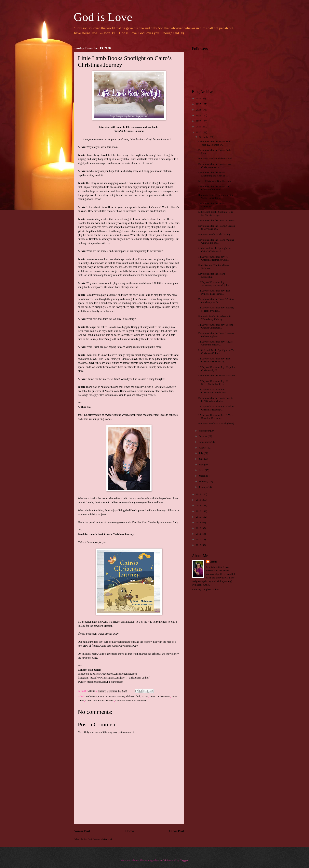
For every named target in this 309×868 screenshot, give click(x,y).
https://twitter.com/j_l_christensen (105, 682)
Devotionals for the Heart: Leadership (212, 275)
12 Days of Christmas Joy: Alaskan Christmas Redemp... (216, 408)
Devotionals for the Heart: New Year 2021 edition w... (214, 143)
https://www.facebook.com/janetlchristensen (113, 674)
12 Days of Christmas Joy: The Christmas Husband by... (214, 360)
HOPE (145, 696)
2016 (199, 511)
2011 (199, 539)
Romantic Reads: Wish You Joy (214, 234)
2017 (199, 506)
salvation (120, 701)
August (203, 448)
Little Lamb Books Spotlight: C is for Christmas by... (215, 213)
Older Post (176, 831)
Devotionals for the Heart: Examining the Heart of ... (213, 174)
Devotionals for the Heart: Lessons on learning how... (216, 335)
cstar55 (162, 860)
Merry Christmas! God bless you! (215, 181)
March (202, 476)
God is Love (103, 17)
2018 (199, 500)
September (205, 442)
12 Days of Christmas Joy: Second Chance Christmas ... (216, 326)
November (205, 431)
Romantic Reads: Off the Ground (215, 159)
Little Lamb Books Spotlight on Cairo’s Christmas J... (214, 250)
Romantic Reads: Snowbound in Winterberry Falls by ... (215, 318)
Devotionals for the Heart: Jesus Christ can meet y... (215, 166)
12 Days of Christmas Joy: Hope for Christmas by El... (217, 369)
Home (129, 831)
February (204, 482)
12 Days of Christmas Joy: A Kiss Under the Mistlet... (215, 343)
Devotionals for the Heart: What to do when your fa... (216, 301)
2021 (199, 127)
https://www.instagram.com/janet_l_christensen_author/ (120, 678)
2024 (199, 110)
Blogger (184, 860)
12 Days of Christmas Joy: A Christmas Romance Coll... (213, 258)
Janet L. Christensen (160, 696)
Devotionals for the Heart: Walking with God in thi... (216, 241)
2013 (199, 528)
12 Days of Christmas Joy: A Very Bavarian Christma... (215, 416)
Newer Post (82, 831)
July (201, 453)
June (202, 459)
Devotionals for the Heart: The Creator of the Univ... (214, 188)
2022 (199, 121)
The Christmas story (136, 701)
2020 (199, 132)
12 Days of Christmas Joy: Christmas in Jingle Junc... (213, 391)
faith (138, 696)
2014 (199, 523)
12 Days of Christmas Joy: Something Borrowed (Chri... (215, 284)
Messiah (110, 701)
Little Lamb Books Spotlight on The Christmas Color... (217, 352)
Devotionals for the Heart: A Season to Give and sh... (217, 227)
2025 (199, 104)
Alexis (214, 562)
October (203, 436)
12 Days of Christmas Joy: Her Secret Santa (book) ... (214, 383)
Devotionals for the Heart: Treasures (217, 376)
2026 (199, 98)
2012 (199, 534)
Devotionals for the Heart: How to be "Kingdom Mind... (216, 400)
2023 (199, 115)
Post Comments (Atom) (100, 839)
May (202, 465)
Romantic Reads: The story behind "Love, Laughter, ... (216, 196)
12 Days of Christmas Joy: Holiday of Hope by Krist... (216, 309)
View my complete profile (205, 589)
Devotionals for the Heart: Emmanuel (212, 205)
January (203, 487)
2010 (199, 545)
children (130, 696)
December (204, 137)
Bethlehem (91, 696)
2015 (199, 517)
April (202, 470)
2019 (199, 494)
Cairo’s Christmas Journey (112, 696)
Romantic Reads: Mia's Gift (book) (216, 423)
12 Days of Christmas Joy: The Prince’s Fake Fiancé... (214, 292)
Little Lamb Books (95, 701)
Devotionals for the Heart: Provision (217, 220)
